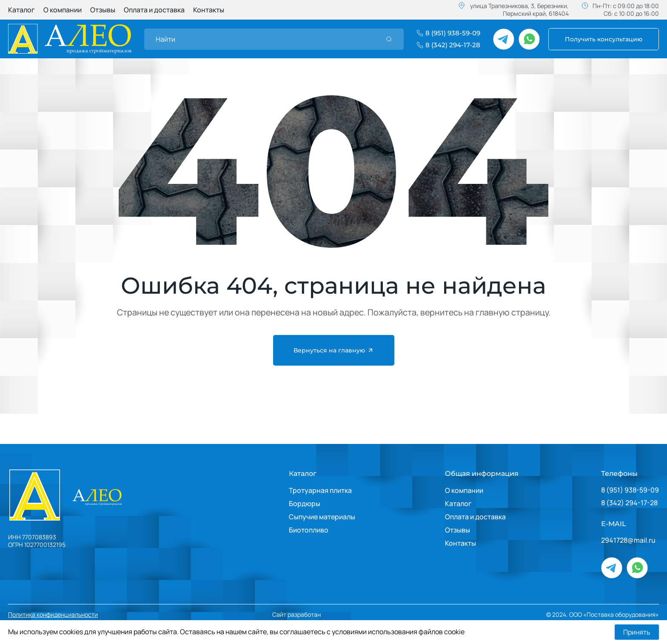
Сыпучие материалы (322, 517)
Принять (637, 632)
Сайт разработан (322, 615)
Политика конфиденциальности (53, 615)
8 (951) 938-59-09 (630, 490)
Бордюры (305, 504)
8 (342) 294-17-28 (629, 503)
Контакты (209, 10)
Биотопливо (309, 530)
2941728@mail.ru (628, 540)
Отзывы (103, 10)
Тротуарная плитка (320, 490)
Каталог (21, 10)
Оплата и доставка (154, 10)
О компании (63, 10)
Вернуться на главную (334, 350)
